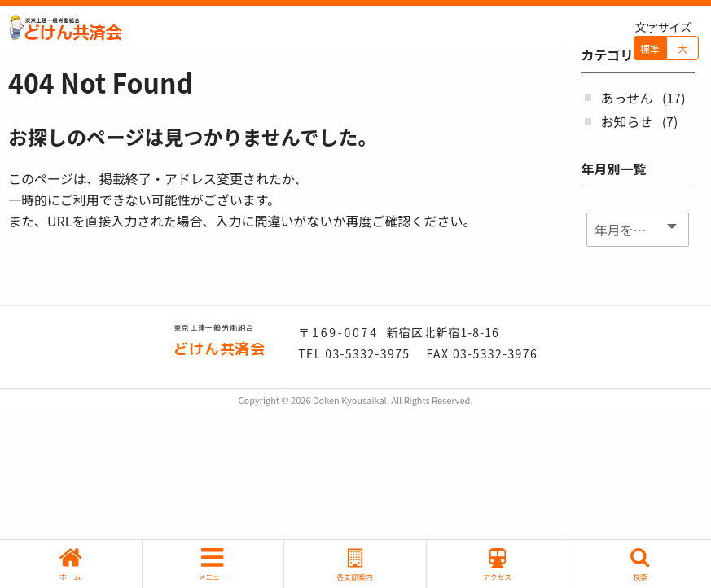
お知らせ (626, 121)
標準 (650, 48)
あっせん (626, 98)
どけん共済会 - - (65, 29)
